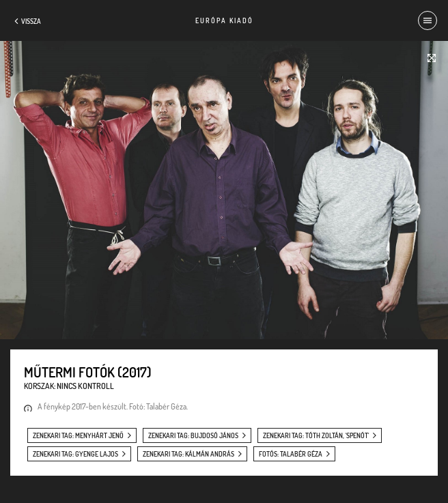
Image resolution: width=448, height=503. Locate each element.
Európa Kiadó (224, 20)
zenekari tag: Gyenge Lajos (75, 454)
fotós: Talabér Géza (291, 454)
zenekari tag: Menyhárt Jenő (78, 435)
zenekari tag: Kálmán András (188, 454)
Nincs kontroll (85, 386)
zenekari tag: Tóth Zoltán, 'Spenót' (316, 435)
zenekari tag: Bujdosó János (193, 435)
